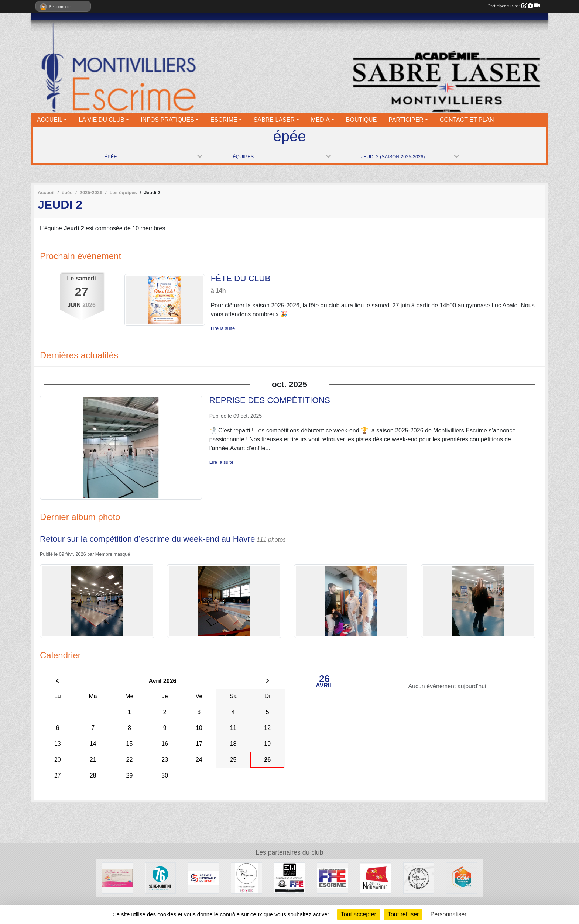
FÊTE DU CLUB (241, 278)
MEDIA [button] (320, 120)
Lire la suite (223, 328)
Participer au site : (514, 6)
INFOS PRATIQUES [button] (167, 120)
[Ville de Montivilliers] (246, 878)
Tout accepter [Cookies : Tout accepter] (359, 914)
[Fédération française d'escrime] (333, 878)
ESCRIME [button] (224, 120)
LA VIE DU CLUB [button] (102, 120)
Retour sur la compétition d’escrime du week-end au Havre (147, 539)
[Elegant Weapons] (290, 878)
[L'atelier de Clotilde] (117, 878)
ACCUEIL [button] (50, 120)
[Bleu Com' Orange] (462, 878)
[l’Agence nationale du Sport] (203, 878)
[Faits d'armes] (419, 878)
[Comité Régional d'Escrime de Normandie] (376, 878)
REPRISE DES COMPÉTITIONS (270, 400)
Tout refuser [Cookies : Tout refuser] (403, 914)
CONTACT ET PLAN (467, 120)
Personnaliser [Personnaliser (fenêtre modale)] (449, 914)
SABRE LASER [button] (274, 120)
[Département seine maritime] (160, 878)
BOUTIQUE (362, 120)
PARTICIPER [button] (406, 120)
